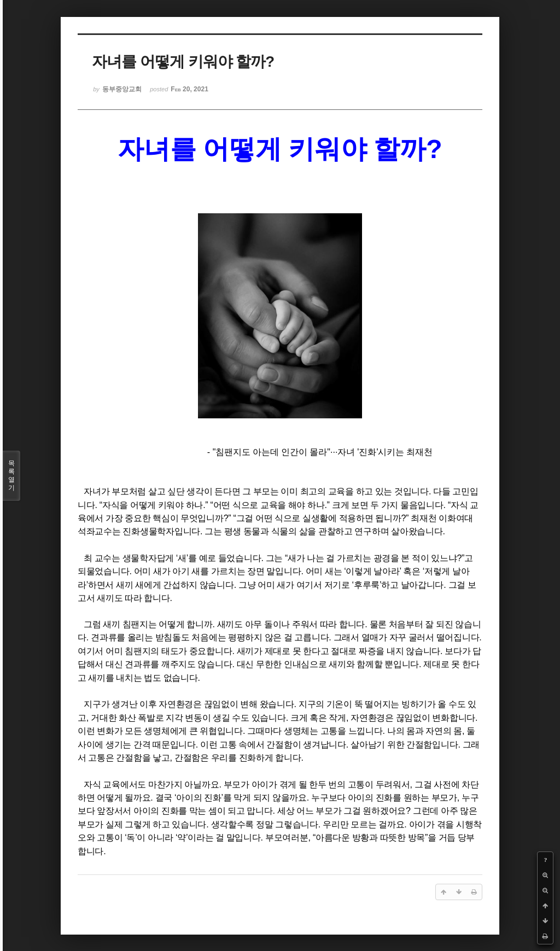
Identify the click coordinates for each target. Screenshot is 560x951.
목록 (11, 476)
